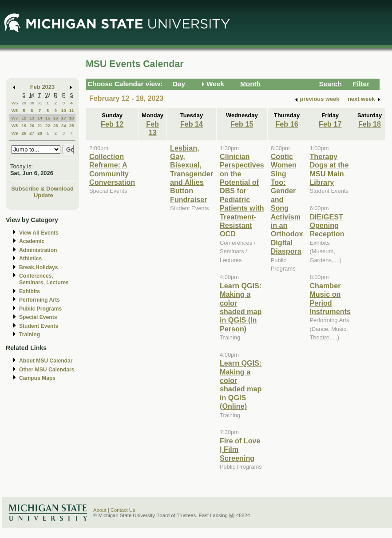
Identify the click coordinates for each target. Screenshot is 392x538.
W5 (15, 103)
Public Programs (40, 309)
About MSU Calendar (46, 361)
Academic (32, 241)
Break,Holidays (39, 267)
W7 (15, 118)
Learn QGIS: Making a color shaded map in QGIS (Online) (241, 385)
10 (64, 110)
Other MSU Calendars (47, 370)
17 (64, 118)
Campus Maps (37, 378)
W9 (15, 133)
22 (48, 126)
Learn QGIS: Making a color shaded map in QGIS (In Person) (241, 307)
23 (56, 126)
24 (64, 126)
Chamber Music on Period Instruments (330, 299)
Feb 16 (287, 124)
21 (40, 126)
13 (32, 118)
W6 (15, 110)
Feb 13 (152, 128)
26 (24, 133)
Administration (38, 250)
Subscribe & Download (42, 189)
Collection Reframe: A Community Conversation (112, 169)
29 (24, 103)
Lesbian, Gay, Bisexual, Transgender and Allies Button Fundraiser (192, 174)
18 (72, 118)
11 (72, 110)
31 (40, 103)
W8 (15, 126)
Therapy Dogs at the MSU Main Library (329, 169)
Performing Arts (40, 300)
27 (32, 133)
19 (24, 126)
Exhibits (30, 291)
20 (32, 126)
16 (56, 118)
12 (24, 118)
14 (40, 118)
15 (48, 118)
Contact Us (123, 510)
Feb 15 (242, 124)
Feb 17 (330, 124)
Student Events (39, 326)
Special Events (38, 317)
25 (72, 126)
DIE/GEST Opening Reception (327, 225)
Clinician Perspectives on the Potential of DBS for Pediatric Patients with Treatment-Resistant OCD (242, 195)
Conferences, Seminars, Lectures (44, 279)
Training (30, 335)
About (100, 510)
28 (40, 133)
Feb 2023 (42, 87)
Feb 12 (112, 124)
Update (44, 195)
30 (32, 103)
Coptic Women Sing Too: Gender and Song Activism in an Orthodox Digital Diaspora (287, 204)
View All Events (39, 233)
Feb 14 (192, 124)
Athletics (30, 259)
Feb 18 (370, 124)
